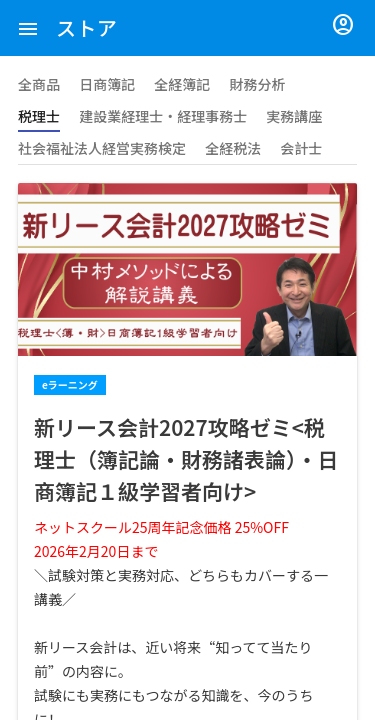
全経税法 (233, 148)
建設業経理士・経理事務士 (163, 116)
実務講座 (294, 116)
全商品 (39, 84)
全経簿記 (182, 84)
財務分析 (257, 84)
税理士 (39, 116)
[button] (28, 28)
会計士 (301, 148)
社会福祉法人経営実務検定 (102, 148)
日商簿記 (107, 84)
